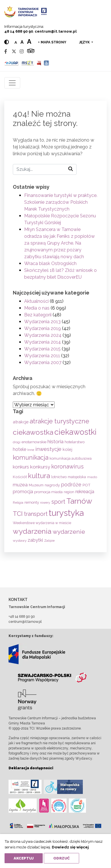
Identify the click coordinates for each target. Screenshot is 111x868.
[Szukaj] (45, 169)
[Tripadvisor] (31, 52)
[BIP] (39, 63)
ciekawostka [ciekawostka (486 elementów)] (33, 432)
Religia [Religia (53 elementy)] (18, 503)
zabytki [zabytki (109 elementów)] (35, 540)
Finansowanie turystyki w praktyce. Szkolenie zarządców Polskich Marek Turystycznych (61, 202)
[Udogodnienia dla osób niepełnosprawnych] (47, 63)
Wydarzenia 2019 (43, 328)
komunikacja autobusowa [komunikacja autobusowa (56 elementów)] (71, 458)
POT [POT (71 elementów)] (87, 485)
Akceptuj (24, 858)
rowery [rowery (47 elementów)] (45, 503)
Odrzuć (61, 858)
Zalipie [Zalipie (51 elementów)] (49, 541)
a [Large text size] (29, 41)
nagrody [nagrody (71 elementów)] (52, 485)
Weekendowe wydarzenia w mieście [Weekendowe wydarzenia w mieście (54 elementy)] (42, 523)
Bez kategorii (38, 315)
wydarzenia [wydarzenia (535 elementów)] (32, 531)
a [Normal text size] (16, 42)
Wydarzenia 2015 (42, 349)
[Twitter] (14, 52)
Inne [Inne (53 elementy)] (31, 450)
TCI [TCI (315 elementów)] (18, 514)
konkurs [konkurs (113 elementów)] (21, 467)
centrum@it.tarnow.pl (56, 31)
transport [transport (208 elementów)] (36, 514)
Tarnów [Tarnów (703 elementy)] (79, 501)
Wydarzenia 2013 (42, 322)
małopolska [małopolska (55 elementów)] (77, 477)
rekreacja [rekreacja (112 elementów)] (85, 492)
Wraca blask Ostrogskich (50, 263)
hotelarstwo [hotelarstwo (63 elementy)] (75, 442)
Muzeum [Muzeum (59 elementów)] (36, 485)
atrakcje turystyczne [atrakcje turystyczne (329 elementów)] (59, 421)
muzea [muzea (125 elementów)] (20, 485)
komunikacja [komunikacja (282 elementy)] (31, 458)
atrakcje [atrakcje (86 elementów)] (21, 422)
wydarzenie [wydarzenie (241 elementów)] (69, 532)
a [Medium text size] (22, 42)
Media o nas (37, 308)
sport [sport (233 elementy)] (58, 502)
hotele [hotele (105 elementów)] (19, 449)
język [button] (85, 42)
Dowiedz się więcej (70, 847)
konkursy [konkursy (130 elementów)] (40, 467)
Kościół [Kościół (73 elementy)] (20, 477)
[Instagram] (22, 52)
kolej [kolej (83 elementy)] (67, 449)
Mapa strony (54, 42)
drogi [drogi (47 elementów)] (17, 442)
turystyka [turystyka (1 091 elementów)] (66, 513)
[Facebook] (6, 52)
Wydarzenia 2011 (42, 356)
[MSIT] (28, 63)
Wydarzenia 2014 (43, 342)
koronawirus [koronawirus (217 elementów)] (67, 466)
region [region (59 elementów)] (69, 492)
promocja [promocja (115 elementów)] (23, 492)
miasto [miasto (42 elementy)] (92, 477)
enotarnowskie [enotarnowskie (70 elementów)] (34, 442)
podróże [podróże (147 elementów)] (71, 485)
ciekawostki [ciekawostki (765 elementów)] (75, 432)
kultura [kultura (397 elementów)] (39, 476)
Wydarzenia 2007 (43, 362)
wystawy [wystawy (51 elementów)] (20, 541)
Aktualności (36, 301)
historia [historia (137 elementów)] (55, 442)
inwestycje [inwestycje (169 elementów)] (48, 449)
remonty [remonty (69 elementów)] (32, 502)
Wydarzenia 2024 (43, 335)
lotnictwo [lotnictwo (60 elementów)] (59, 477)
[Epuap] (12, 63)
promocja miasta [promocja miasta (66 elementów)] (48, 492)
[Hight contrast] (7, 42)
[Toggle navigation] (12, 83)
